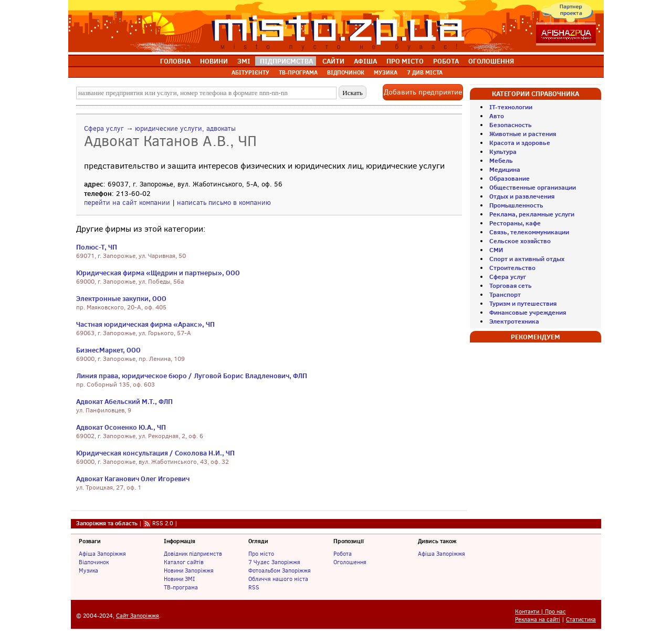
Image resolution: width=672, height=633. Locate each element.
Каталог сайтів (184, 562)
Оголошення (350, 562)
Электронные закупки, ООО (121, 298)
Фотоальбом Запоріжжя (280, 570)
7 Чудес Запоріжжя (274, 562)
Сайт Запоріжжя (138, 616)
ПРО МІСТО (405, 61)
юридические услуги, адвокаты (185, 128)
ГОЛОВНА (175, 61)
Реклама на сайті (538, 620)
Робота (343, 554)
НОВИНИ (214, 61)
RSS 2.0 (163, 523)
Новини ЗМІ (179, 579)
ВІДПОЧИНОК (346, 72)
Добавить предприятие (423, 92)
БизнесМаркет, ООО (108, 350)
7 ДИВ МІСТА (425, 72)
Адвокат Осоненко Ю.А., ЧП (121, 427)
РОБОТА (446, 61)
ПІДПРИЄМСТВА (286, 61)
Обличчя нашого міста (278, 579)
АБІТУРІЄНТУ (250, 72)
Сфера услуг (104, 128)
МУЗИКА (386, 72)
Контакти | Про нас (540, 612)
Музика (88, 570)
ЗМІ (244, 61)
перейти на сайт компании (127, 203)
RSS (254, 587)
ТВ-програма (181, 587)
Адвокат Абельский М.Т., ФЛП (124, 401)
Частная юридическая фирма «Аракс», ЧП (145, 324)
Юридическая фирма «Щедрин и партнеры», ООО (158, 273)
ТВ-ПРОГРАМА (298, 72)
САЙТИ (333, 61)
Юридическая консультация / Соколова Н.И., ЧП (155, 453)
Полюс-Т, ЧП (97, 247)
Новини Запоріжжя (189, 570)
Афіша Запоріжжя (102, 554)
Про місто (261, 554)
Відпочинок (94, 562)
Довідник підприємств (193, 554)
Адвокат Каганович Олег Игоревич (133, 479)
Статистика (581, 620)
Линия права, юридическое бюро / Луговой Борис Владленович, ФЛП (192, 376)
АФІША (365, 61)
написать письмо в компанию (224, 203)
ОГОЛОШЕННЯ (491, 61)
